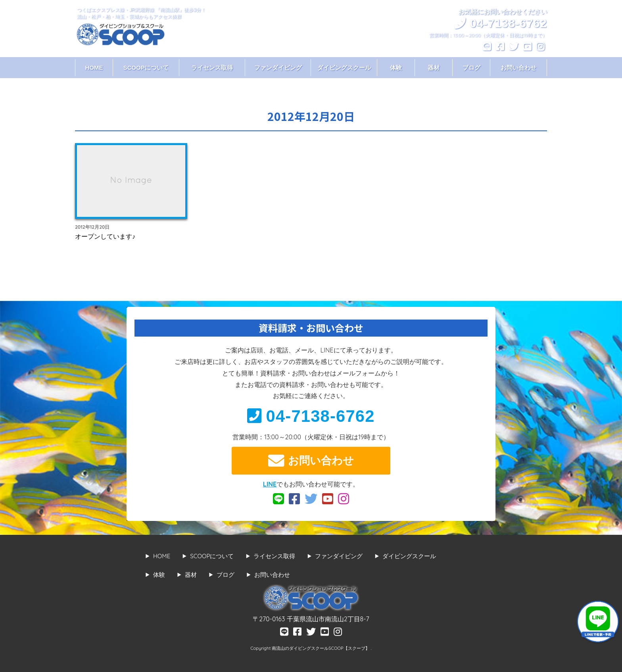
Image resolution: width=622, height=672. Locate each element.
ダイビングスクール (344, 68)
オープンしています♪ (105, 236)
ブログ (471, 68)
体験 (396, 68)
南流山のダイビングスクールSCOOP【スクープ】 (321, 648)
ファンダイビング (278, 68)
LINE (270, 484)
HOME (94, 68)
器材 (434, 68)
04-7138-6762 (311, 416)
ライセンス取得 (212, 68)
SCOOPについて (146, 68)
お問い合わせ (518, 68)
